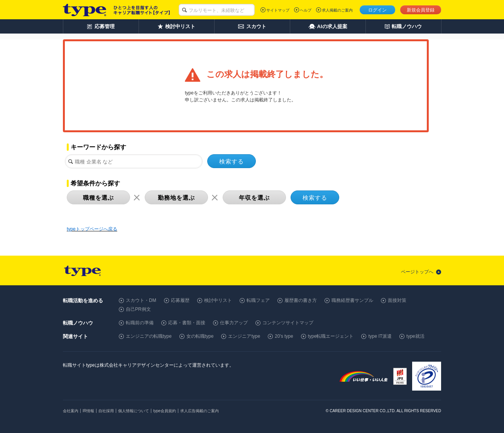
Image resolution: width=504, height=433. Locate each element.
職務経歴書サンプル (352, 300)
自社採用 (106, 411)
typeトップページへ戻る (92, 229)
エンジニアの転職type (149, 336)
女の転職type (200, 336)
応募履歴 (180, 300)
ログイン (377, 10)
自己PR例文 (138, 309)
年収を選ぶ (254, 198)
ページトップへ (417, 272)
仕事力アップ (234, 323)
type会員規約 (165, 411)
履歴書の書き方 (301, 300)
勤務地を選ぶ (176, 198)
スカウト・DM (141, 300)
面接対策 (397, 300)
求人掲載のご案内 (337, 10)
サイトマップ (278, 10)
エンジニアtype (244, 336)
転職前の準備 (140, 323)
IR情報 (88, 411)
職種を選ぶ (98, 198)
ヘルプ (306, 10)
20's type (284, 336)
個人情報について (134, 411)
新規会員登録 (421, 10)
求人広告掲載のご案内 (200, 411)
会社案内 (71, 411)
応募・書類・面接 (187, 323)
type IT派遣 (380, 336)
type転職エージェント (331, 336)
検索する (232, 161)
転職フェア (258, 300)
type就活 (415, 336)
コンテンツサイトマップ (288, 323)
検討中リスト (218, 300)
